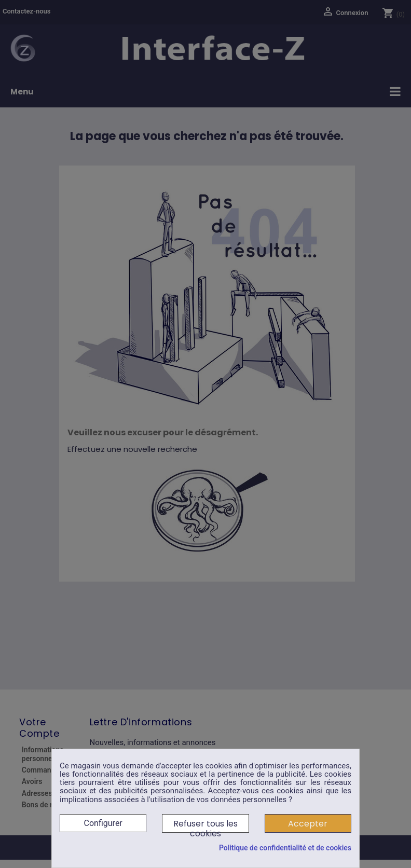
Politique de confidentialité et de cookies (285, 848)
